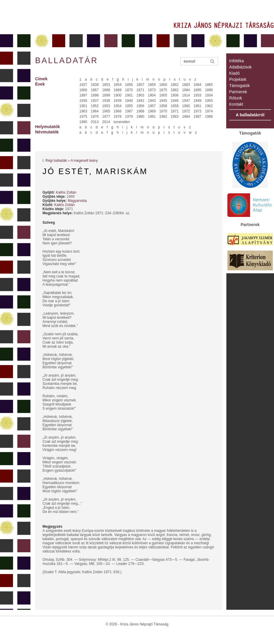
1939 (118, 101)
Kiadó (234, 73)
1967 (129, 111)
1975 (83, 117)
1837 (83, 85)
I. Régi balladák (55, 161)
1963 (83, 111)
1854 (118, 85)
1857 (141, 85)
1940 (129, 101)
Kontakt (236, 104)
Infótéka (237, 61)
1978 (118, 117)
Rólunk (236, 98)
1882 (175, 90)
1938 (106, 101)
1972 (186, 111)
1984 (186, 117)
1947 (186, 101)
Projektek (238, 79)
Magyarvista (77, 201)
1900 (118, 95)
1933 (197, 95)
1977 (106, 117)
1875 (163, 90)
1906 (175, 95)
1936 (83, 101)
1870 (129, 90)
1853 (106, 85)
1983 (175, 117)
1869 (118, 90)
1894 (186, 90)
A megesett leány (84, 161)
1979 (129, 117)
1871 (141, 90)
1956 (141, 106)
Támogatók (239, 86)
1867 (95, 90)
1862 (175, 85)
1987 (197, 117)
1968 (141, 111)
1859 (152, 85)
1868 (106, 90)
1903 (141, 95)
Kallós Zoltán (66, 192)
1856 (129, 85)
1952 (95, 106)
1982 (163, 117)
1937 (95, 101)
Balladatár (67, 61)
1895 (197, 90)
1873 (152, 90)
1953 (106, 106)
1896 (209, 90)
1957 (152, 106)
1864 (197, 85)
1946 (175, 101)
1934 (209, 95)
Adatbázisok (240, 67)
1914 (186, 95)
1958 (163, 106)
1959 (175, 106)
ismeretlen (122, 122)
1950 (209, 101)
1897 (83, 95)
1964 (95, 111)
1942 (141, 101)
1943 (152, 101)
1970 (163, 111)
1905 (163, 95)
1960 (186, 106)
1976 (95, 117)
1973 (197, 111)
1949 (197, 101)
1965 (106, 111)
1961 (197, 106)
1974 (209, 111)
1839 (95, 85)
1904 (152, 95)
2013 (95, 122)
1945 (163, 101)
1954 (118, 106)
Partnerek (238, 92)
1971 (175, 111)
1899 (106, 95)
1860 (163, 85)
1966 (118, 111)
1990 (83, 122)
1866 (83, 90)
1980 (141, 117)
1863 (186, 85)
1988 (209, 117)
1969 (152, 111)
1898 (95, 95)
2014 (106, 122)
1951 (83, 106)
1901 (129, 95)
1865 (209, 85)
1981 (152, 117)
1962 (209, 106)
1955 (129, 106)
